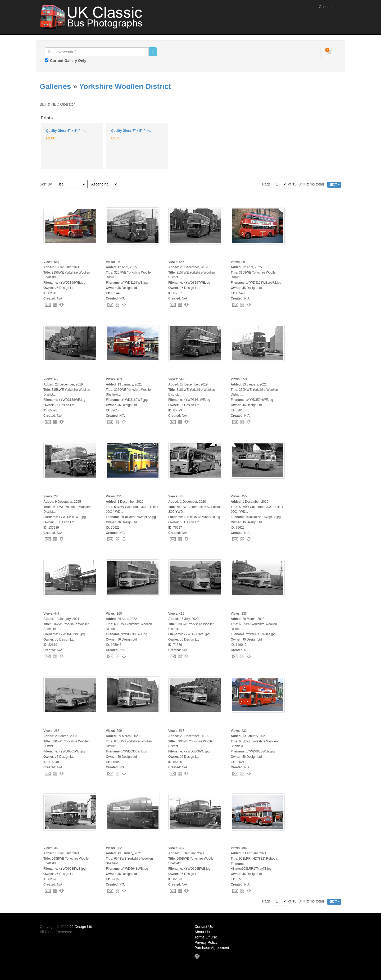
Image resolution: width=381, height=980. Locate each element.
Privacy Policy (206, 942)
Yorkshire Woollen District (125, 86)
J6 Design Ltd (81, 927)
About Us (202, 932)
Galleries (326, 7)
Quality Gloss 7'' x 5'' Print (131, 131)
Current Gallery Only (68, 61)
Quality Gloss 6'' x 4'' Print (66, 131)
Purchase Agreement (212, 948)
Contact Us (204, 927)
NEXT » (334, 185)
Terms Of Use (206, 937)
